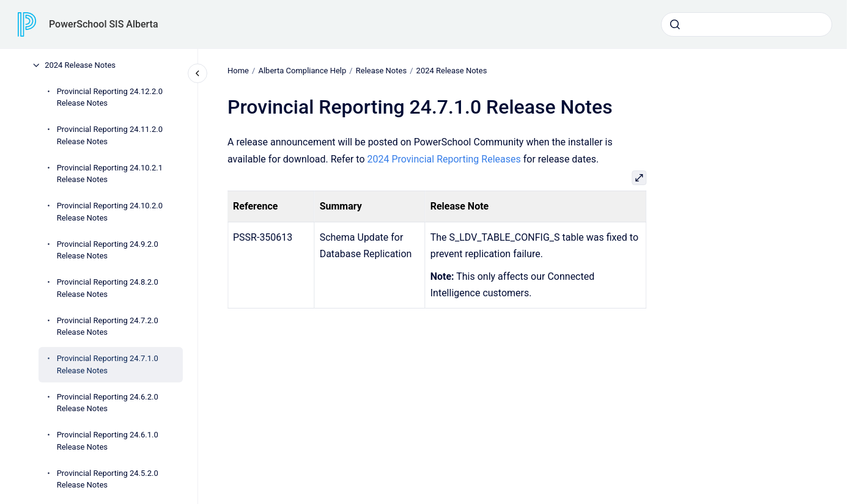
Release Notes (381, 71)
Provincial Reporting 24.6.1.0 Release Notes (108, 441)
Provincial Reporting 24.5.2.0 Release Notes (108, 479)
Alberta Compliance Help (302, 71)
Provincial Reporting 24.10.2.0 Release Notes (110, 212)
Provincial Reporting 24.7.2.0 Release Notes (108, 327)
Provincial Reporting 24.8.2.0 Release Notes (108, 288)
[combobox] (747, 24)
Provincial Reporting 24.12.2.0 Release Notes (110, 97)
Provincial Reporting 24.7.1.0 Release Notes (108, 364)
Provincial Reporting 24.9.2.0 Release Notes (108, 250)
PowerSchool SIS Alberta (104, 24)
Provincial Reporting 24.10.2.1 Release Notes (110, 174)
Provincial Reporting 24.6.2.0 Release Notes (108, 403)
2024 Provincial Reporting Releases (444, 159)
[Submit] (675, 24)
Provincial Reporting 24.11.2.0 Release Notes (110, 135)
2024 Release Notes (80, 65)
